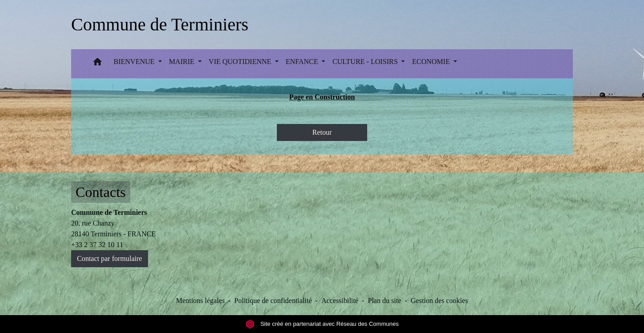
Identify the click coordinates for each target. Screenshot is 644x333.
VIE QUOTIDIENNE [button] (241, 62)
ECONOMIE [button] (432, 62)
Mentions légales (201, 301)
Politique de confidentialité (273, 301)
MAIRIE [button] (183, 62)
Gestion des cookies (439, 301)
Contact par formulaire (110, 258)
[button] (97, 64)
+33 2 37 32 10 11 (97, 245)
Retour (322, 132)
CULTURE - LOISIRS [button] (366, 62)
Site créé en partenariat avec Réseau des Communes (322, 324)
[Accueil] (160, 25)
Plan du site (384, 301)
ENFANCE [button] (303, 62)
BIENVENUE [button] (135, 62)
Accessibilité (340, 301)
